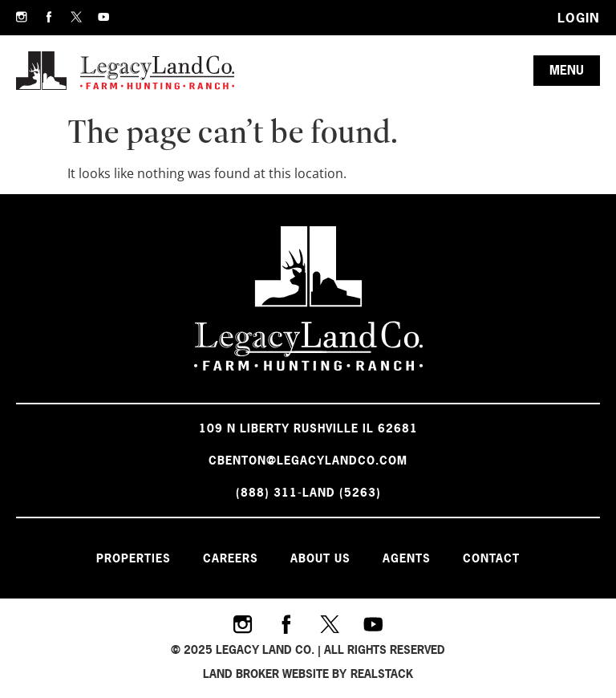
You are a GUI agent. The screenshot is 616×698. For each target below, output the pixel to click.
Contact (491, 558)
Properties (134, 558)
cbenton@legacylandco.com (308, 460)
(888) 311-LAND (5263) (308, 492)
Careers (231, 558)
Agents (407, 558)
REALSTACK (382, 674)
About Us (320, 558)
